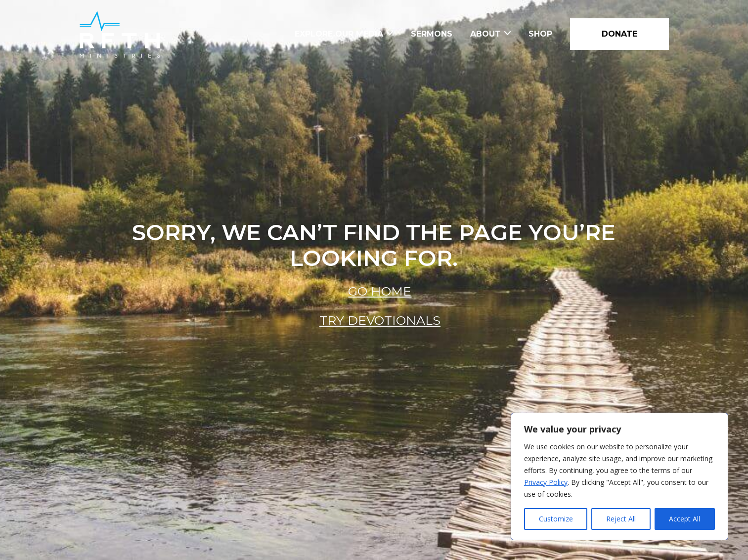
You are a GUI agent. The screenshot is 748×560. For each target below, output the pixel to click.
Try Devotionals (380, 320)
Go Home (380, 291)
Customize (556, 519)
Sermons (432, 34)
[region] (619, 476)
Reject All (621, 519)
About (485, 34)
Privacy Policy (546, 482)
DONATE (619, 34)
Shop (540, 34)
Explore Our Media (339, 34)
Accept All (684, 519)
